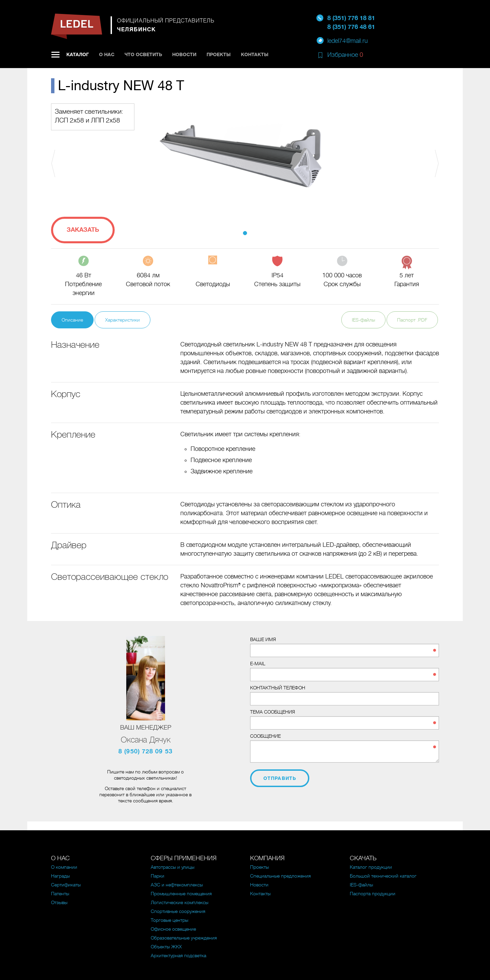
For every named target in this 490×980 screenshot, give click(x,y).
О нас (107, 54)
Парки (158, 876)
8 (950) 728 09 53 (145, 751)
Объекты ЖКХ (166, 947)
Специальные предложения (280, 876)
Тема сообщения (273, 712)
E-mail (258, 664)
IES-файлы (363, 320)
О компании (64, 867)
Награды (60, 876)
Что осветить (143, 54)
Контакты (255, 54)
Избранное (345, 55)
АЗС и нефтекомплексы (177, 885)
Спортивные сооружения (178, 911)
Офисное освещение (173, 929)
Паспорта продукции (373, 894)
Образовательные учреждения (184, 938)
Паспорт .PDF (412, 320)
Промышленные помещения (181, 894)
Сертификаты (66, 885)
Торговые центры (169, 920)
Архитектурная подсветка (178, 955)
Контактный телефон (278, 688)
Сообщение (265, 736)
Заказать (83, 230)
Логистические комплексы (179, 902)
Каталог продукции (371, 867)
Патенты (60, 894)
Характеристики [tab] (122, 320)
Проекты (219, 54)
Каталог (78, 54)
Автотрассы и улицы (173, 867)
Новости (184, 54)
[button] (80, 163)
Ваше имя (263, 639)
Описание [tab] (72, 320)
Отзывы (59, 902)
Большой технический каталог (383, 876)
